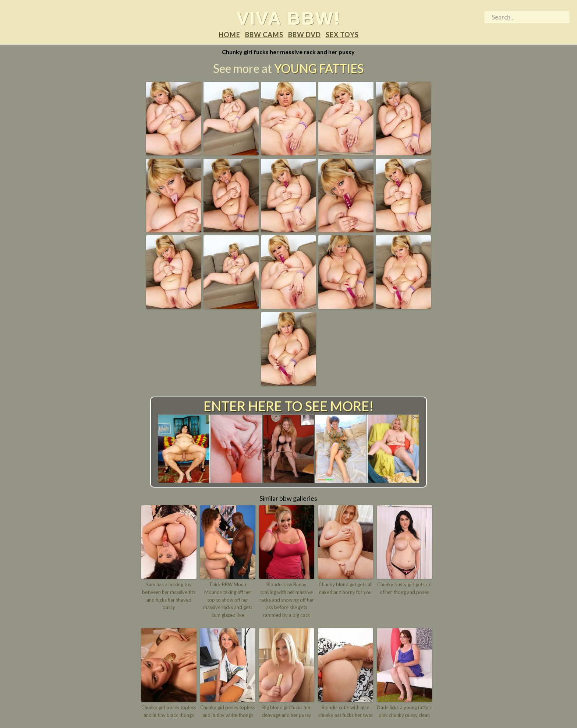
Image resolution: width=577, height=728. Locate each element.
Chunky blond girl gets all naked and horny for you (346, 588)
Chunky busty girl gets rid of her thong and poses (404, 588)
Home (229, 35)
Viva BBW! (289, 18)
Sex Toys (342, 35)
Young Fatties (319, 68)
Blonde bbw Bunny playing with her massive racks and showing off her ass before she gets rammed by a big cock (287, 600)
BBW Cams (264, 35)
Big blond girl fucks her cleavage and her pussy (286, 711)
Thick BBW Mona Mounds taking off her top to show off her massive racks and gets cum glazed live (228, 600)
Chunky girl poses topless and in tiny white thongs (228, 711)
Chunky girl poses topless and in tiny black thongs (169, 711)
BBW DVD (305, 35)
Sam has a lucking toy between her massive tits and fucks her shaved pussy (169, 596)
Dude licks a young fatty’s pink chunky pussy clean (404, 711)
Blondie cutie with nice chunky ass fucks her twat (346, 711)
